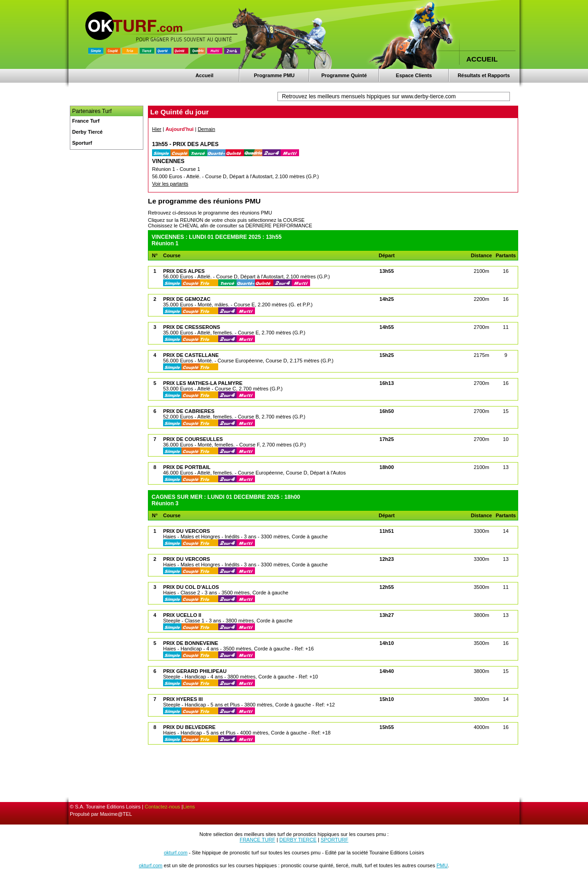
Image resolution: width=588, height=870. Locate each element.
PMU (442, 865)
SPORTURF (334, 840)
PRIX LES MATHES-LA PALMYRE (203, 383)
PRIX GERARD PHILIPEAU (195, 671)
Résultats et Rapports (484, 75)
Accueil (204, 75)
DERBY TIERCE (298, 840)
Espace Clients (414, 75)
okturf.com (176, 853)
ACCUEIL (482, 59)
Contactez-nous (162, 807)
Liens (189, 807)
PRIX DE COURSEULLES (193, 439)
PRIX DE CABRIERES (189, 411)
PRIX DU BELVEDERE (189, 727)
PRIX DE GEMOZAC (187, 299)
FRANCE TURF (257, 840)
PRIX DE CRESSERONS (192, 327)
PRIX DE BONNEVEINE (191, 643)
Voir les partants (170, 184)
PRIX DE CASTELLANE (191, 355)
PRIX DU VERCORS (187, 531)
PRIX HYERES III (183, 699)
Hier (157, 129)
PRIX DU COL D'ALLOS (191, 587)
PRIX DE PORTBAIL (187, 467)
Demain (206, 129)
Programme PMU (274, 75)
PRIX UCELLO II (182, 615)
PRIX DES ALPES (184, 271)
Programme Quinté (344, 75)
